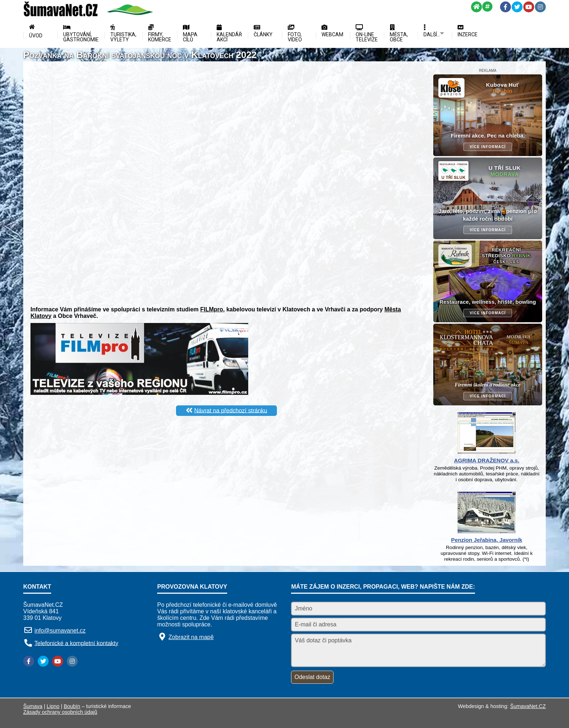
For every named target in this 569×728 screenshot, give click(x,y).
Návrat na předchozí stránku (231, 410)
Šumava (33, 706)
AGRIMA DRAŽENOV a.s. (487, 460)
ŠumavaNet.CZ (528, 706)
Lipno (53, 706)
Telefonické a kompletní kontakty (76, 643)
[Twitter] (517, 7)
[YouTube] (529, 7)
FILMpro (212, 309)
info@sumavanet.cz (60, 631)
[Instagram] (540, 7)
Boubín (72, 706)
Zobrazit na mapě (191, 637)
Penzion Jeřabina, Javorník (487, 540)
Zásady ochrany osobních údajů (60, 712)
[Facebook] (505, 7)
